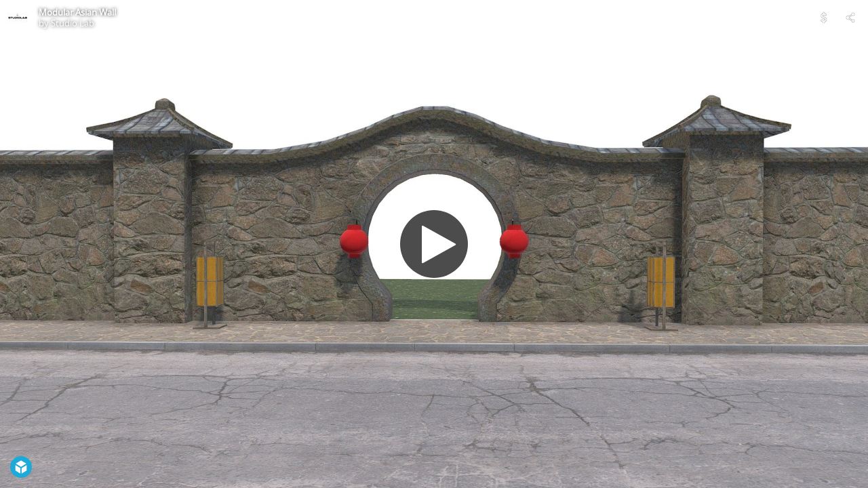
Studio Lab (73, 23)
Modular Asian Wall (77, 12)
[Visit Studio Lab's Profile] (18, 18)
